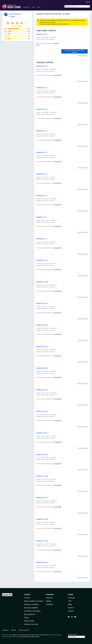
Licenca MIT (58, 75)
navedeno (9, 635)
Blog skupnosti (30, 614)
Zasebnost (5, 630)
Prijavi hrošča (29, 621)
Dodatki (27, 594)
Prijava (88, 2)
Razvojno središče (31, 608)
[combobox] (77, 6)
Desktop (49, 598)
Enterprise (50, 604)
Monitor (71, 608)
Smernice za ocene (31, 624)
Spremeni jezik (72, 634)
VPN (70, 601)
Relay (70, 604)
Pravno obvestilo (24, 630)
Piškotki (14, 630)
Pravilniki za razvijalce (32, 611)
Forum (26, 618)
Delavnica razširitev (31, 604)
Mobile (49, 601)
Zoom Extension (15, 14)
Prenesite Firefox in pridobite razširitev (75, 51)
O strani (27, 598)
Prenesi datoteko (83, 56)
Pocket (71, 611)
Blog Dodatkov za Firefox (34, 601)
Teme (33, 7)
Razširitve (26, 7)
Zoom (13, 16)
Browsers (71, 598)
